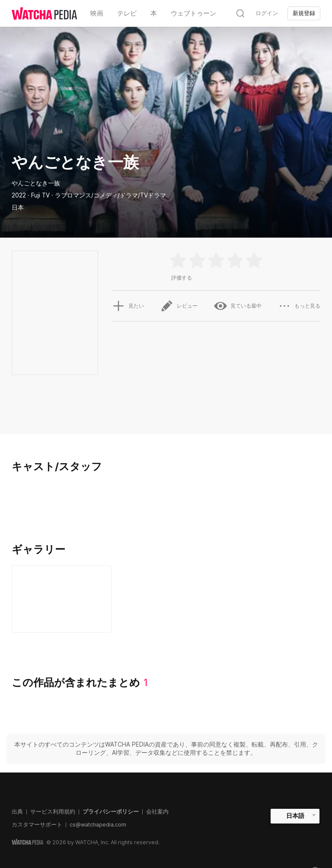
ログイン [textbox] (267, 13)
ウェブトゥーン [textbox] (193, 13)
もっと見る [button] (299, 306)
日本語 (295, 816)
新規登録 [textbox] (304, 13)
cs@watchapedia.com (98, 825)
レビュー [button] (179, 306)
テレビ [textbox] (127, 13)
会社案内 (157, 812)
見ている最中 (238, 306)
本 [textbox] (154, 13)
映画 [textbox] (97, 13)
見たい (128, 306)
